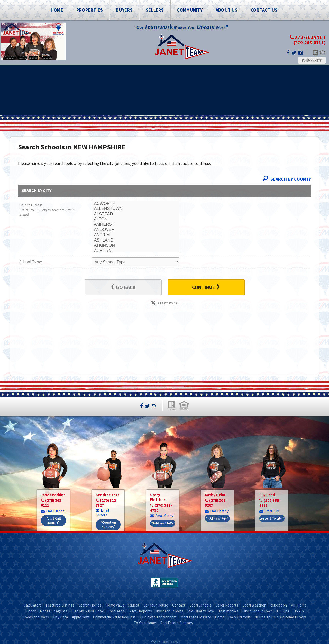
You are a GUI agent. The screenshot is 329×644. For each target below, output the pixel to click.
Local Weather (254, 605)
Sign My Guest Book (88, 611)
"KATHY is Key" (217, 518)
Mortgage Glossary (196, 617)
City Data (60, 617)
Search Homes (90, 605)
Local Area (116, 611)
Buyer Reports (140, 611)
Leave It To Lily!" (272, 518)
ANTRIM (136, 235)
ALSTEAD (136, 214)
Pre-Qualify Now (201, 611)
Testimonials (228, 611)
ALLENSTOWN (136, 209)
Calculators (33, 605)
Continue (206, 287)
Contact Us (264, 10)
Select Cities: (48, 210)
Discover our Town (258, 611)
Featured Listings (60, 605)
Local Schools (200, 605)
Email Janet (53, 511)
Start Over (164, 303)
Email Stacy (162, 516)
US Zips (283, 611)
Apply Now (80, 617)
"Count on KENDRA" (108, 525)
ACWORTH (136, 204)
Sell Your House (156, 605)
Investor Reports (170, 611)
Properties (90, 10)
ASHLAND (136, 240)
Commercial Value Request (114, 617)
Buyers (124, 10)
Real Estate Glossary (177, 623)
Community (190, 10)
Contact (179, 605)
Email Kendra (102, 513)
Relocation (278, 605)
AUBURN (136, 251)
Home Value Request (122, 605)
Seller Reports (227, 605)
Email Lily (269, 511)
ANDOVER (136, 230)
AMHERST (136, 224)
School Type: (31, 262)
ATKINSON (136, 245)
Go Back (124, 287)
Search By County (287, 179)
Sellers (155, 10)
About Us (227, 10)
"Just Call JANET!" (54, 521)
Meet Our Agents (54, 611)
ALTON (136, 219)
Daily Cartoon (239, 617)
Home (57, 10)
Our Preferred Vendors (158, 617)
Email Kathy (217, 511)
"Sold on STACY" (163, 523)
